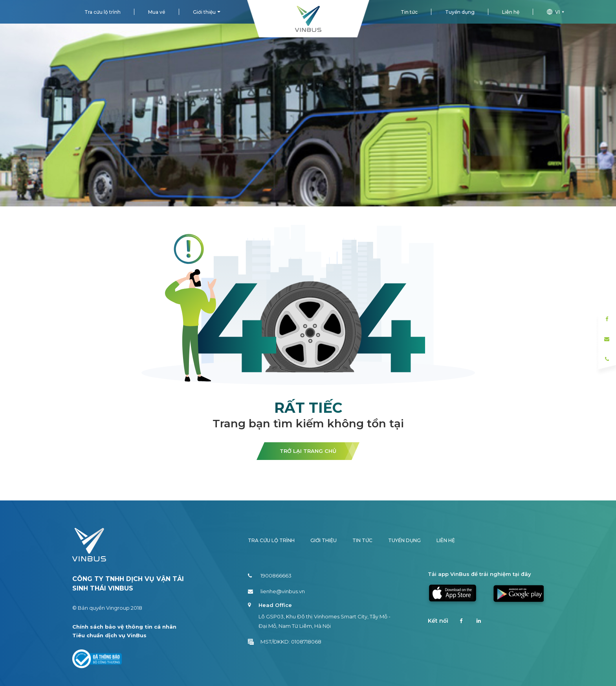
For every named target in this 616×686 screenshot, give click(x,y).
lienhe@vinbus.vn (276, 591)
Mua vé (157, 12)
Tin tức (409, 12)
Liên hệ (511, 12)
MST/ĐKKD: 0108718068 (285, 642)
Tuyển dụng (460, 12)
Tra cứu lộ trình (103, 12)
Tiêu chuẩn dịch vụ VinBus (109, 635)
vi (556, 12)
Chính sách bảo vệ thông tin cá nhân (124, 627)
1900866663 (270, 576)
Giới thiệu (204, 12)
